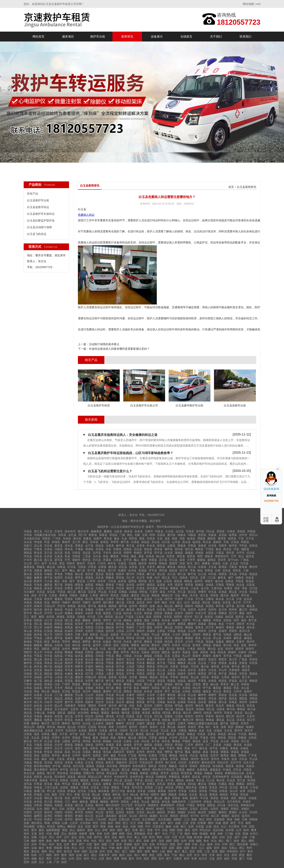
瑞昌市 (246, 670)
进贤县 (151, 674)
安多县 (76, 784)
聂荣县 (87, 784)
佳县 (108, 549)
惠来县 (102, 606)
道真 (159, 581)
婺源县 (130, 663)
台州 (71, 859)
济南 (234, 859)
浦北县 (97, 798)
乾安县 (69, 720)
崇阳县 (179, 627)
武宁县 (89, 674)
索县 (57, 784)
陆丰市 (28, 610)
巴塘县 (220, 585)
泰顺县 (110, 698)
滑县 (37, 649)
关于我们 (216, 36)
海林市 (146, 709)
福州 (227, 859)
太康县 (89, 638)
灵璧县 (197, 684)
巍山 (136, 560)
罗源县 (233, 681)
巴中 (148, 827)
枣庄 (101, 841)
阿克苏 (51, 827)
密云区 (28, 819)
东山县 (195, 677)
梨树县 (35, 723)
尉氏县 (201, 649)
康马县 (244, 787)
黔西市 (38, 581)
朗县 (232, 784)
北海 (152, 844)
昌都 (26, 823)
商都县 (48, 805)
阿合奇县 (63, 773)
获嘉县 (217, 645)
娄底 (82, 837)
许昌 (195, 844)
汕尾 (245, 837)
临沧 (125, 827)
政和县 (113, 677)
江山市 (89, 695)
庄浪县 (135, 542)
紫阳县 (28, 549)
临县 (202, 730)
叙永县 (220, 599)
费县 (119, 656)
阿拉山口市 (95, 777)
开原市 (245, 723)
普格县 (110, 585)
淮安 (192, 851)
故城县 (128, 745)
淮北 (59, 844)
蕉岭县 (59, 610)
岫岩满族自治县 (33, 730)
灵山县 (107, 798)
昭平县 (145, 794)
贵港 (150, 830)
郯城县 (148, 656)
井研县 (214, 595)
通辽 (127, 830)
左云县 (225, 741)
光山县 (207, 638)
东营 (124, 841)
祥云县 (173, 560)
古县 (110, 734)
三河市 (189, 745)
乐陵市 (242, 652)
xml (258, 4)
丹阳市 (79, 702)
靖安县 (110, 666)
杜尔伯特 (83, 713)
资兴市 (188, 617)
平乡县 (122, 755)
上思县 (128, 798)
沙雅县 (154, 773)
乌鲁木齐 (104, 855)
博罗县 (141, 610)
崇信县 (145, 542)
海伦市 (199, 706)
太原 (101, 859)
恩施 (189, 837)
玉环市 (238, 691)
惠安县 (79, 681)
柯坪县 (100, 773)
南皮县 (104, 748)
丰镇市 (247, 802)
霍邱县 (179, 684)
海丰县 (48, 610)
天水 (165, 834)
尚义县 (76, 752)
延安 (119, 844)
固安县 (28, 748)
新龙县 (48, 588)
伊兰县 (158, 716)
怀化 (86, 841)
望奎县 (48, 709)
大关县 (212, 567)
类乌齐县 (137, 787)
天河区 (253, 812)
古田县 (243, 674)
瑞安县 (100, 698)
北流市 (28, 798)
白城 (209, 827)
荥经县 (143, 592)
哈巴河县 (78, 766)
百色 (165, 830)
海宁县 (48, 698)
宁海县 (182, 698)
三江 (67, 802)
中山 (94, 859)
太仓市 (48, 706)
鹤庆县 (87, 560)
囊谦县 (108, 531)
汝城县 (219, 617)
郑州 (204, 855)
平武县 (120, 599)
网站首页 (38, 36)
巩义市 (38, 652)
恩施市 (130, 627)
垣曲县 (104, 738)
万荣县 (153, 738)
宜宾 (230, 837)
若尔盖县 (152, 588)
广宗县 (132, 755)
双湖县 (251, 780)
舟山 (74, 848)
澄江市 (112, 570)
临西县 (97, 755)
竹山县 (156, 634)
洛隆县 (74, 787)
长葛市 (240, 642)
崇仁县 (28, 666)
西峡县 (148, 642)
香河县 (238, 745)
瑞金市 (48, 670)
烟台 (64, 859)
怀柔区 (48, 819)
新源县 (240, 766)
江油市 (110, 599)
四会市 (151, 610)
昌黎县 (102, 759)
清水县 (69, 546)
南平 (154, 841)
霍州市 (238, 730)
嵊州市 (202, 695)
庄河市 (59, 730)
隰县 (54, 734)
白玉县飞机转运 (37, 234)
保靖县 (148, 613)
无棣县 (145, 652)
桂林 (34, 855)
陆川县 (59, 798)
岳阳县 (227, 620)
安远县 (151, 670)
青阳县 (87, 684)
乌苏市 (183, 766)
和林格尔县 (248, 805)
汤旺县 (61, 713)
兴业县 (38, 798)
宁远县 (130, 617)
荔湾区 (48, 816)
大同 (167, 837)
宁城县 (191, 805)
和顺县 (242, 738)
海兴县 (135, 748)
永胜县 (133, 567)
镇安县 (161, 546)
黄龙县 (38, 553)
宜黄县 (243, 663)
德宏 (120, 830)
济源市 (197, 634)
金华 (161, 859)
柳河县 (200, 720)
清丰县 (87, 645)
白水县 (169, 553)
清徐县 (89, 745)
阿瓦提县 (112, 773)
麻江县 (151, 574)
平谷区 (38, 819)
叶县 (103, 649)
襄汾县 (130, 734)
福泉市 (120, 574)
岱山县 (79, 695)
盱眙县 (192, 702)
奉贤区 (69, 816)
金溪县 (233, 663)
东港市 (192, 727)
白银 (176, 827)
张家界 (83, 834)
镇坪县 (233, 546)
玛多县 (159, 531)
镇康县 (206, 563)
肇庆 (26, 851)
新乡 (194, 848)
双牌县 (158, 617)
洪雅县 (84, 595)
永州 (222, 837)
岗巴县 (169, 787)
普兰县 (241, 780)
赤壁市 (158, 627)
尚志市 (89, 716)
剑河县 (212, 574)
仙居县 (38, 695)
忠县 (110, 809)
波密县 (251, 784)
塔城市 (193, 766)
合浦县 (138, 798)
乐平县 (130, 674)
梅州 (56, 841)
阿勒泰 (253, 819)
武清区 (204, 809)
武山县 (38, 546)
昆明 (26, 862)
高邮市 (89, 702)
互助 (145, 535)
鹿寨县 (94, 802)
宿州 (217, 848)
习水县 (112, 581)
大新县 (193, 791)
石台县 (97, 684)
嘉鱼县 (199, 627)
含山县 (245, 688)
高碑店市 (119, 752)
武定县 (123, 567)
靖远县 (100, 546)
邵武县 (102, 677)
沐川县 (194, 595)
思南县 (184, 578)
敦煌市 (66, 542)
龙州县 (203, 791)
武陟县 (125, 645)
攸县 (221, 624)
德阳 (169, 841)
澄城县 (199, 553)
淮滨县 (158, 638)
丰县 (139, 706)
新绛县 (122, 738)
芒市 (67, 560)
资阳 (65, 830)
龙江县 (69, 716)
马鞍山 (233, 848)
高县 (34, 595)
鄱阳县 (151, 663)
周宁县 (212, 674)
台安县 (49, 730)
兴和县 (38, 805)
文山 (97, 830)
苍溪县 (69, 599)
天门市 (28, 627)
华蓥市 (202, 592)
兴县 (209, 730)
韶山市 (161, 624)
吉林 (116, 841)
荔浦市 (194, 798)
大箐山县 (39, 713)
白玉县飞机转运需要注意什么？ (110, 471)
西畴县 (41, 567)
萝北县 (177, 713)
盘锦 (49, 841)
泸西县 (92, 567)
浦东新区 (111, 816)
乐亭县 (174, 759)
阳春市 (189, 606)
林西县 (201, 805)
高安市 (69, 666)
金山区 (100, 816)
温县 (116, 645)
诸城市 (151, 659)
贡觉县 (149, 787)
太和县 (28, 688)
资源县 (214, 798)
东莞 (189, 855)
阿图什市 (89, 773)
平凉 (241, 823)
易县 (206, 752)
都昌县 (48, 674)
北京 (41, 862)
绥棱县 (230, 706)
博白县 (48, 798)
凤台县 (46, 691)
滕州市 (28, 663)
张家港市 (70, 706)
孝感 (49, 848)
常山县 (120, 695)
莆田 (140, 851)
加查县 (151, 784)
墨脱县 (28, 787)
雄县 (160, 752)
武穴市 (210, 627)
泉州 (187, 859)
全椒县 (89, 688)
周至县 (181, 556)
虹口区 (164, 816)
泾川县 (166, 542)
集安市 (177, 720)
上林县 (135, 802)
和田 (118, 823)
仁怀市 (91, 581)
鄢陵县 (38, 645)
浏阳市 (240, 624)
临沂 (41, 859)
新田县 (109, 617)
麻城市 (220, 627)
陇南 (168, 827)
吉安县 (38, 670)
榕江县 (182, 574)
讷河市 (218, 713)
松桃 (149, 578)
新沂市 (113, 706)
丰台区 (136, 819)
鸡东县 (208, 713)
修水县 (79, 674)
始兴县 (128, 613)
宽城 (187, 748)
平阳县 (141, 698)
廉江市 (243, 610)
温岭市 (28, 695)
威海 (209, 848)
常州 (139, 859)
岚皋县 (253, 546)
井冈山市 (163, 666)
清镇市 (209, 581)
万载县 (141, 666)
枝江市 (48, 634)
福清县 (192, 681)
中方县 (91, 617)
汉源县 (133, 592)
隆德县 (85, 780)
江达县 (159, 787)
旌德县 (38, 684)
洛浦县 (105, 770)
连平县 (230, 606)
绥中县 (161, 723)
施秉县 (38, 578)
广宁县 (182, 610)
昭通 (56, 834)
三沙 (187, 819)
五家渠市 (194, 762)
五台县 (35, 738)
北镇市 (143, 727)
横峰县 (182, 663)
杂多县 (139, 531)
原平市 (160, 734)
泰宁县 (110, 681)
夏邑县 (238, 638)
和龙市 (189, 716)
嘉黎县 (107, 784)
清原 (223, 727)
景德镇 (128, 844)
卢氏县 (199, 642)
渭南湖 (58, 848)
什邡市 (179, 599)
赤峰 (220, 834)
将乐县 (120, 681)
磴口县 (79, 805)
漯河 (107, 837)
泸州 (225, 844)
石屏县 (102, 567)
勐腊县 (201, 560)
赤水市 (102, 581)
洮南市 (28, 720)
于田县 (85, 770)
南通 (116, 859)
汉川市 (130, 631)
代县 (26, 738)
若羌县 (28, 777)
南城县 (59, 666)
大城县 (227, 745)
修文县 (219, 581)
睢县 (47, 642)
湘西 (114, 834)
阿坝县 (164, 588)
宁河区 (171, 809)
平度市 (79, 663)
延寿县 (100, 716)
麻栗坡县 (29, 567)
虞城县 (248, 638)
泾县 (57, 684)
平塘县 (69, 574)
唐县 (37, 755)
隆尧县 (173, 755)
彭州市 (97, 602)
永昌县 (110, 546)
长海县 (83, 730)
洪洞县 (119, 734)
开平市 (48, 613)
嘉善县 (69, 698)
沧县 (162, 748)
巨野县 (89, 652)
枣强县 (179, 745)
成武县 (100, 652)
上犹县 (171, 670)
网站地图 (248, 4)
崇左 (26, 830)
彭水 (39, 809)
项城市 (69, 638)
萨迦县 (72, 791)
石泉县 (48, 549)
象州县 (28, 794)
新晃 (34, 617)
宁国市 (28, 684)
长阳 (85, 634)
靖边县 (148, 549)
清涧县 (89, 549)
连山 (160, 606)
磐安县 (171, 695)
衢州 (74, 844)
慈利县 (97, 620)
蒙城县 (128, 684)
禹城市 (232, 652)
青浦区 (79, 816)
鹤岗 (148, 823)
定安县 (227, 602)
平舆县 (38, 638)
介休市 (173, 738)
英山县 (28, 631)
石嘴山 (41, 827)
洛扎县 (161, 784)
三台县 (158, 599)
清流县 (161, 681)
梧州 (26, 834)
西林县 (173, 794)
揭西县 (113, 606)
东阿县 (204, 652)
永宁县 (169, 780)
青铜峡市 (106, 780)
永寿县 (212, 681)
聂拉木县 (191, 787)
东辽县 (231, 720)
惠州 (109, 859)
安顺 (34, 837)
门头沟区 (101, 819)
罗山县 (217, 638)
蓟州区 (150, 809)
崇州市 (76, 602)
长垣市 (176, 645)
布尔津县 (112, 766)
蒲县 (37, 734)
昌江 (179, 602)
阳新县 (186, 634)
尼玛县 (28, 784)
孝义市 (134, 730)
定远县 (79, 688)
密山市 (187, 713)
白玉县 (28, 588)
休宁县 (128, 688)
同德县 (251, 531)
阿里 (209, 819)
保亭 (157, 602)
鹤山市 (38, 613)
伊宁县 (57, 766)
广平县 (253, 755)
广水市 (141, 627)
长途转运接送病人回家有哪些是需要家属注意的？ (119, 349)
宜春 (149, 848)
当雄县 (152, 791)
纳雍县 (240, 578)
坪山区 (100, 812)
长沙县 (251, 624)
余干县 (161, 663)
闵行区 (143, 816)
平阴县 (110, 663)
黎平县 (192, 574)
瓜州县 (94, 542)
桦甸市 (66, 723)
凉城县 (28, 805)
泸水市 (28, 560)
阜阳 (200, 851)
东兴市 (117, 798)
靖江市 (38, 702)
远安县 (115, 634)
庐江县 (117, 691)
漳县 (182, 538)
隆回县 (48, 624)
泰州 (250, 851)
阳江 (232, 844)
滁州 (59, 851)
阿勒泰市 (125, 766)
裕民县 (152, 766)
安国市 (130, 752)
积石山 (253, 535)
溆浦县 (61, 617)
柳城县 (104, 802)
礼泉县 (59, 556)
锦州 (41, 841)
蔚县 (67, 752)
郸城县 (100, 638)
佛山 (182, 855)
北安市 (74, 709)
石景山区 (124, 819)
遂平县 (217, 634)
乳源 (98, 613)
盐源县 (161, 585)
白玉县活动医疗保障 (39, 227)
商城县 (189, 638)
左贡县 (95, 787)
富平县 (148, 553)
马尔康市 (29, 592)
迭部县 (202, 535)
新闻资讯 (127, 36)
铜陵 (199, 841)
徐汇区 (215, 816)
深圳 (64, 862)
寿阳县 (222, 738)
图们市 (230, 716)
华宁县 (91, 570)
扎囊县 (223, 784)
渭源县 (201, 538)
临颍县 (220, 642)
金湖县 (182, 702)
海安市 (243, 702)
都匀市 (130, 574)
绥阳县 (178, 581)
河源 (89, 837)
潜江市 (38, 627)
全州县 (38, 802)
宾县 (139, 716)
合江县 (230, 599)
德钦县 (209, 556)
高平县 (76, 741)
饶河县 (126, 713)
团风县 (59, 631)
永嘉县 (151, 698)
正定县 (89, 762)
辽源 (185, 823)
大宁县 (63, 734)
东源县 (210, 606)
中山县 (154, 730)
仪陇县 (125, 595)
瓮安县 (89, 574)
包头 (94, 841)
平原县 (38, 656)
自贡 (238, 834)
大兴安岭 (85, 823)
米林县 (38, 787)
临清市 (176, 652)
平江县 (197, 620)
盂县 (206, 741)
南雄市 (79, 613)
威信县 (161, 567)
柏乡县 (184, 755)
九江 (202, 848)
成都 (34, 859)
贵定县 (100, 574)
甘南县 (38, 716)
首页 (231, 187)
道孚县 (79, 588)
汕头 (129, 855)
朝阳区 (178, 819)
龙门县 (120, 610)
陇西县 (212, 538)
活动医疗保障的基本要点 (104, 344)
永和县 (46, 734)
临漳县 (81, 759)
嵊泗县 (69, 695)
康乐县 (77, 538)
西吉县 (95, 780)
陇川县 (38, 560)
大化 (47, 794)
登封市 (229, 649)
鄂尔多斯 (243, 844)
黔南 (207, 837)
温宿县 (175, 773)
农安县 (130, 723)
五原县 (89, 805)
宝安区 (141, 812)
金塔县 (104, 542)
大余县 (182, 670)
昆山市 (59, 706)
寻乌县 (69, 670)
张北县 (107, 752)
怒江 (125, 823)
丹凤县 (192, 546)
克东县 (238, 713)
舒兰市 (56, 723)
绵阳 (132, 851)
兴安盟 (200, 827)
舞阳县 (230, 642)
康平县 (113, 730)
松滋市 (69, 631)
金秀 (243, 791)
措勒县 (180, 780)
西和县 (133, 538)
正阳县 (28, 638)
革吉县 (200, 780)
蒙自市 (81, 563)
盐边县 (248, 599)
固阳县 (211, 805)
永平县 (128, 560)
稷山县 (132, 738)
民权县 (56, 642)
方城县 (158, 642)
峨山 (72, 570)
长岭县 (79, 720)
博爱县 (135, 645)
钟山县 (134, 794)
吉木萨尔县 (137, 777)
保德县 (181, 734)
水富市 (151, 567)
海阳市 (192, 659)
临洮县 (191, 538)
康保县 (97, 752)
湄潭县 (132, 581)
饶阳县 (148, 745)
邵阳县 (59, 624)
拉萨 (67, 844)
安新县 (214, 752)
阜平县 (56, 755)
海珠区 (28, 816)
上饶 (162, 851)
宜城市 (223, 631)
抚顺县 (240, 727)
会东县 (130, 585)
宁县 (241, 538)
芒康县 (85, 787)
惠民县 (166, 652)
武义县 (192, 695)
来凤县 (69, 627)
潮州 (44, 851)
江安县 (53, 595)
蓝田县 (191, 556)
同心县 (118, 780)
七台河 (74, 823)
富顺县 (38, 602)
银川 (177, 851)
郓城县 (79, 652)
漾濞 (182, 560)
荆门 (229, 841)
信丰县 (192, 670)
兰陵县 (128, 656)
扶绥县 (223, 791)
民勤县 (245, 542)
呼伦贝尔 (205, 830)
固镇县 (56, 691)
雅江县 (89, 588)
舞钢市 (76, 649)
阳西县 (199, 606)
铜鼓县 (100, 666)
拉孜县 (61, 791)
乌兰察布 (234, 827)
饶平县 (123, 606)
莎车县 (237, 770)
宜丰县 (120, 666)
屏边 (62, 563)
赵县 (234, 759)
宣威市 (122, 570)
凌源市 (171, 723)
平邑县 (110, 656)
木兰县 (120, 716)
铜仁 (221, 841)
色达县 (240, 585)
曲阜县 (28, 659)
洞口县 (38, 624)
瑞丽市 (76, 560)
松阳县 (197, 691)
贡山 (241, 556)
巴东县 (100, 627)
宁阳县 (238, 656)
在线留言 (186, 36)
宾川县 (163, 560)
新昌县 (223, 695)
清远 (224, 848)
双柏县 (163, 563)
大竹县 (171, 592)
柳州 (155, 851)
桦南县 (241, 709)
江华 (100, 617)
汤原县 (221, 709)
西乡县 (227, 549)
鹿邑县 (79, 638)
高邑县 (59, 762)
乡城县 (210, 585)
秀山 (54, 809)
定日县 (82, 791)
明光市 (48, 688)
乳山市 (186, 656)
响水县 (171, 702)
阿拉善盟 (29, 827)
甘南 (103, 823)
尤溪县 (130, 681)
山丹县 (176, 542)
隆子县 (141, 784)
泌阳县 (238, 634)
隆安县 (156, 802)
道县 (149, 617)
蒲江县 (120, 602)
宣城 (79, 841)
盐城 (79, 855)
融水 (75, 802)
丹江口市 (126, 634)
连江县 (243, 681)
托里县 (163, 766)
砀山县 (214, 684)
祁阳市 (178, 617)
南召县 (169, 642)
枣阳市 (233, 631)
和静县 (219, 773)
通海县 (102, 570)
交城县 (218, 730)
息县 (149, 638)
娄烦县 (69, 745)
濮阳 (251, 841)
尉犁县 (38, 777)
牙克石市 (140, 805)
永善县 (202, 567)
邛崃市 (66, 602)
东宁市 (115, 709)
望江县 (166, 688)
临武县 (229, 617)
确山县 (248, 634)
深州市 (100, 745)
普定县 (81, 581)
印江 (175, 578)
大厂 (208, 745)
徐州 (86, 859)
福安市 (192, 674)
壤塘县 (174, 588)
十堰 (252, 837)
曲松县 (182, 784)
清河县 (67, 766)
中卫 (133, 823)
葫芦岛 (98, 837)
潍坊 (49, 859)
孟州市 (97, 645)
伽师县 (191, 770)
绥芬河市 (158, 709)
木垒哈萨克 (121, 777)
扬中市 (69, 702)
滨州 (34, 844)
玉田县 (154, 759)
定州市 (141, 752)
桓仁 (208, 727)
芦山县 (102, 592)
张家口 (254, 844)
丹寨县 (141, 574)
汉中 (67, 837)
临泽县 (197, 542)
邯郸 (26, 855)
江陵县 (100, 631)
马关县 (244, 563)
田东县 (244, 794)
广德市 (66, 684)
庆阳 (252, 827)
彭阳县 (64, 780)
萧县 (206, 684)
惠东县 (130, 610)
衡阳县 (151, 624)
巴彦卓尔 (158, 827)
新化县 (212, 613)
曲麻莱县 (96, 531)
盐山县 (125, 748)
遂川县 (205, 666)
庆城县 (56, 542)
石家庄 (178, 859)
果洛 (230, 819)
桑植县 (87, 620)
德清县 (253, 695)
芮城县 (76, 738)
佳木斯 (230, 830)
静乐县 (232, 734)
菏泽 (157, 848)
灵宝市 (179, 642)
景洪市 (222, 560)
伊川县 (122, 649)
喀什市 (51, 773)
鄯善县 (248, 777)
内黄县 (28, 649)
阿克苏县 (187, 773)
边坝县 (64, 787)
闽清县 (223, 681)
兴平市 (240, 553)
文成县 (120, 698)
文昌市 (28, 606)
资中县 (245, 595)
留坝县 (179, 549)
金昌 (155, 823)
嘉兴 (131, 859)
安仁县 (199, 617)
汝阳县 (153, 649)
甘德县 (190, 531)
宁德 (112, 848)
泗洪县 (233, 698)
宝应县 (92, 592)
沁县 (136, 741)
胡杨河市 (121, 762)
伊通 (26, 723)
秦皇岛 (35, 851)
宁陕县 (38, 549)
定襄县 (46, 738)
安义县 (161, 674)
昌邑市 (110, 659)
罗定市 (61, 606)
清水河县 (233, 805)
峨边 (185, 595)
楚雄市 (173, 563)
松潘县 (228, 588)
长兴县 (243, 695)
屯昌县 (216, 602)
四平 (59, 837)
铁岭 (195, 834)
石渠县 (251, 585)
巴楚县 (180, 770)
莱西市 (69, 663)
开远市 (91, 563)
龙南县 (141, 670)
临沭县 (79, 656)
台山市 (59, 613)
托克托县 (29, 809)
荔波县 (110, 574)
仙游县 (182, 681)
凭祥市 (172, 791)
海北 (202, 819)
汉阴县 (59, 549)
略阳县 (199, 549)
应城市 (151, 631)
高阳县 (28, 755)
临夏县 (87, 538)
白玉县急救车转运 (38, 207)
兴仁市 (130, 578)
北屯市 (182, 762)
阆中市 (104, 595)
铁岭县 (61, 727)
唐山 (94, 855)
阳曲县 (79, 745)
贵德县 (241, 531)
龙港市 (79, 698)
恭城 (185, 798)
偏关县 (171, 734)
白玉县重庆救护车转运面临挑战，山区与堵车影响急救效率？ (131, 453)
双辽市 (251, 720)
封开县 (161, 610)
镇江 (86, 855)
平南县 (87, 798)
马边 (177, 595)
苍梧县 (176, 798)
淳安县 (212, 698)
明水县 (240, 706)
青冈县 (28, 709)
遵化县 (143, 759)
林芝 (233, 823)
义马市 (189, 642)
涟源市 (189, 613)
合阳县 (210, 553)
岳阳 (172, 848)
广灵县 (28, 745)
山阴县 (66, 741)
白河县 (212, 546)
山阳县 (171, 546)
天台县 (48, 695)
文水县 (228, 730)
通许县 (212, 649)
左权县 (253, 738)
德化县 (48, 681)
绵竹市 (169, 599)
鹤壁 (122, 834)
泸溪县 (100, 674)
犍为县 (225, 595)
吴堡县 (100, 549)
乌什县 (124, 773)
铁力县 (251, 709)
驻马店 (68, 851)
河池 (49, 834)
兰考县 (191, 649)
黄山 (137, 837)
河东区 (69, 812)
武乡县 (145, 741)
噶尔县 (221, 780)
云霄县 (225, 677)
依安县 (59, 716)
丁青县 (126, 787)
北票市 (182, 723)
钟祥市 (202, 631)
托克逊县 (237, 777)
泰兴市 (28, 702)
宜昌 (110, 851)
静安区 (184, 816)
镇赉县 (48, 720)
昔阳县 (232, 738)
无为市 (87, 691)
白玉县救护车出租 (38, 200)
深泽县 (48, 762)
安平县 (138, 745)
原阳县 (207, 645)
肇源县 (105, 713)
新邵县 (69, 624)
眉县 (141, 556)
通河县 (110, 716)
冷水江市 (201, 613)
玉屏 (203, 578)
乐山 (202, 844)
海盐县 (59, 698)
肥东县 (138, 691)
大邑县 (130, 602)
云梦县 (161, 631)
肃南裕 (217, 542)
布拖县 (100, 585)
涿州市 (151, 752)
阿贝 (95, 823)
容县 (47, 602)
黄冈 (142, 848)
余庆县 (122, 581)
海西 (248, 823)
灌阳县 (242, 798)
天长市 (59, 688)
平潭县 (202, 681)
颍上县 (235, 684)
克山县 (249, 713)
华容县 (217, 620)
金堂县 (141, 602)
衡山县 (130, 624)
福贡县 (250, 556)
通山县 (169, 627)
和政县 (46, 538)
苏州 (234, 855)
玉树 (245, 819)
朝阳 (172, 830)
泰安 (134, 848)
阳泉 (180, 830)
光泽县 (133, 677)
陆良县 (173, 570)
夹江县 (204, 595)
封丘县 (186, 645)
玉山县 (202, 663)
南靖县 (184, 677)
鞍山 (104, 848)
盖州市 (133, 727)
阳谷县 (222, 652)
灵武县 (149, 780)
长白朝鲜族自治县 (139, 720)
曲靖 (210, 844)
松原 (107, 834)
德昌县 (151, 585)
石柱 (62, 809)
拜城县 (134, 773)
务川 (151, 581)
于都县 (100, 670)
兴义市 (141, 578)
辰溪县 (71, 617)
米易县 (28, 602)
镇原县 (232, 538)
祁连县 (113, 535)
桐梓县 (188, 581)
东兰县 (86, 794)
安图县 (169, 716)
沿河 (157, 578)
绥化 (129, 834)
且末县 (250, 773)
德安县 (59, 674)
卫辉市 (166, 645)
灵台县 (156, 542)
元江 (57, 570)
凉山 (72, 830)
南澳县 (69, 613)
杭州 (26, 859)
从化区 (192, 812)
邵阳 (176, 841)
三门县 (59, 695)
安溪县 (69, 681)
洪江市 (233, 613)
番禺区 (223, 812)
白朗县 (28, 791)
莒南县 (100, 656)
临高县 (196, 602)
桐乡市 (28, 698)
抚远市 (190, 709)
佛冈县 (179, 606)
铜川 (170, 823)
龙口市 (233, 659)
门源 (122, 535)
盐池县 (128, 780)
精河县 (82, 777)
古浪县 (235, 542)
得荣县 (189, 585)
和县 (236, 688)
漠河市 (189, 706)
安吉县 (233, 695)
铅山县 (192, 663)
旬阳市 (223, 546)
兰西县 (38, 709)
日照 (89, 844)
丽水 (41, 848)
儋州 (211, 823)
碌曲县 (182, 535)
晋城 (245, 834)
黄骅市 (48, 748)
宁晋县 (163, 755)
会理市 (141, 585)
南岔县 (28, 713)
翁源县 (107, 613)
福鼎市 (182, 674)
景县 (119, 745)
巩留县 (250, 766)
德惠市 (110, 723)
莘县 (213, 652)
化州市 (202, 610)
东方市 (237, 602)
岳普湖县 (202, 770)
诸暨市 (212, 695)
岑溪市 (148, 798)
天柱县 (233, 574)
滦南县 (184, 759)
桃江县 (69, 620)
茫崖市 (59, 531)
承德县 (234, 748)
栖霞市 (202, 659)
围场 (179, 748)
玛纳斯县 (161, 777)
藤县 (167, 798)
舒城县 (169, 684)
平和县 (174, 677)
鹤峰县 (59, 627)
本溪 (216, 727)
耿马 (190, 563)
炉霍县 (69, 588)
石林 (218, 570)
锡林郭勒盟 (53, 830)
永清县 (248, 745)
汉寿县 (156, 620)
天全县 (113, 592)
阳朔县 (59, 802)
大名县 (61, 759)
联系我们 (246, 36)
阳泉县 (59, 752)
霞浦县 (253, 674)
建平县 (224, 723)
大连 (212, 859)
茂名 (114, 837)
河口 (37, 563)
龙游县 (100, 695)
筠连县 (253, 592)
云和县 (186, 691)
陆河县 (38, 610)
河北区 (38, 812)
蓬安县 (135, 595)
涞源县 (235, 752)
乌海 (133, 827)
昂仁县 (51, 791)
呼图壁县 (174, 777)
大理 (174, 837)
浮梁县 (141, 674)
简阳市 (56, 602)
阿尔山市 (219, 802)
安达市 (220, 706)
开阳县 (240, 581)
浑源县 (235, 741)
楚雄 (90, 830)
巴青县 (38, 784)
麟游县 (115, 556)
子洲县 (79, 549)
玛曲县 (192, 535)
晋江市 (246, 677)
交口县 (144, 730)
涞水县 (66, 755)
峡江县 (246, 666)
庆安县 (251, 706)
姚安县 (143, 563)
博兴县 (135, 652)
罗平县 (153, 570)
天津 (212, 855)
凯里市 (59, 578)
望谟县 (89, 578)
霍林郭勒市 (167, 805)
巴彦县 (130, 716)
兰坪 (234, 556)
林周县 (162, 791)
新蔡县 (207, 634)
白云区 (243, 812)
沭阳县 (253, 698)
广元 (172, 834)
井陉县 (100, 762)
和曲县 (191, 734)
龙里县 (38, 574)
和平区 (79, 812)
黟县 (119, 688)
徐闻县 (253, 610)
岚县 (174, 730)
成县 (167, 538)
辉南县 (210, 720)
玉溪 (34, 834)
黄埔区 (233, 812)
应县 (57, 741)
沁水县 (117, 741)
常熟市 (82, 706)
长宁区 (195, 816)
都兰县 (38, 531)
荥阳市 (28, 652)
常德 (67, 848)
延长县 (117, 553)
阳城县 (107, 741)
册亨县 (79, 578)
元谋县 (122, 563)
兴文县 (243, 592)
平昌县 (61, 592)
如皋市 (253, 702)
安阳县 (56, 649)
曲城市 (248, 656)
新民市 (93, 730)
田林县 (183, 794)
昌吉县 (196, 777)
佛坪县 (169, 549)
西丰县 (51, 727)
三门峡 (229, 834)
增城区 (182, 812)
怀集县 (171, 610)
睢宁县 (123, 706)
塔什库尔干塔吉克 (163, 770)
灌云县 (223, 702)
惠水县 (28, 574)
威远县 (28, 599)
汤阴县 (46, 649)
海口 (137, 855)
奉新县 (151, 666)
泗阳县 (243, 698)
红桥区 (28, 812)
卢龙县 (91, 759)
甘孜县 (59, 588)
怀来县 (38, 752)
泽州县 (87, 741)
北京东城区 (165, 819)
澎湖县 (28, 674)
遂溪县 (227, 688)
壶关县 (166, 741)
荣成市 (197, 656)
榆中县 (120, 546)
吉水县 (28, 670)
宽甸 (201, 727)
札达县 (231, 780)
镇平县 (138, 642)
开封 (129, 837)
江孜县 (92, 791)
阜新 (111, 727)
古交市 (59, 745)
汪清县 (179, 716)
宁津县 (69, 656)
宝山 (64, 834)
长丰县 (148, 691)
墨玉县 (126, 770)
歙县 (136, 688)
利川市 (120, 627)
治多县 (118, 531)
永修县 (69, 674)
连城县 (38, 677)
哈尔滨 (203, 859)
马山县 (145, 802)
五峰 (78, 634)
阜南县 (245, 684)
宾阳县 (125, 802)
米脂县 (117, 549)
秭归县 (94, 634)
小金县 (195, 588)
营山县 (145, 595)
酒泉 (92, 834)
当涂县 (28, 691)
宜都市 (69, 634)
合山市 (234, 791)
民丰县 (74, 770)
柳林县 (193, 730)
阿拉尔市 (223, 762)
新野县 (87, 642)
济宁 (243, 851)
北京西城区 (149, 819)
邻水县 (212, 592)
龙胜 (234, 798)
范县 (67, 645)
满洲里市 (153, 805)
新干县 (236, 666)
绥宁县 (28, 624)
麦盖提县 (215, 770)
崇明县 (209, 570)
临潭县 (233, 535)
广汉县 (189, 599)
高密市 (120, 659)
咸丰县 (79, 627)
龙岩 (161, 841)
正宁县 (250, 538)
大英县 (38, 599)
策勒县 (95, 770)
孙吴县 (85, 709)
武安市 (214, 755)
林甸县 (95, 713)
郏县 (85, 649)
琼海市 (38, 606)
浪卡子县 (119, 784)
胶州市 (89, 663)
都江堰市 (108, 602)
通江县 (82, 592)
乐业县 (193, 794)
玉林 (26, 841)
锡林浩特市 (179, 802)
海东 (118, 827)
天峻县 (28, 531)
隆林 (164, 794)
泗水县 (48, 659)
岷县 (175, 538)
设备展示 (157, 36)
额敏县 (173, 766)
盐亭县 (148, 599)
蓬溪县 (59, 599)
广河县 (57, 538)
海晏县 (103, 535)
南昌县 (171, 674)
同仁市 (83, 535)
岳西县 (156, 688)
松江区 (89, 816)
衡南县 (141, 624)
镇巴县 (189, 549)
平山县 (253, 759)
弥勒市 (71, 563)
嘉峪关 (81, 830)
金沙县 (28, 581)
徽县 (117, 538)
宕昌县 (151, 538)
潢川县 (169, 638)
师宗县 (163, 570)
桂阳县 (38, 620)
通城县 (189, 627)
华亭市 (115, 542)
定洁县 (234, 787)
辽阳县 (92, 727)
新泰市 (217, 656)
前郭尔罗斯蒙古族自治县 (100, 720)
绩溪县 (48, 684)
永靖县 (67, 538)
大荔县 (220, 553)
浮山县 (91, 734)
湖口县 (38, 674)
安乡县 (166, 620)
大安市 (251, 716)
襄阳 (179, 848)
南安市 (236, 677)
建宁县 (100, 681)
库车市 (165, 773)
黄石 (139, 841)
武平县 (48, 677)
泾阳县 (76, 556)
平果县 (234, 794)
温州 (219, 859)
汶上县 (59, 659)
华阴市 (128, 553)
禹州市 (251, 642)
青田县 (227, 691)
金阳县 (89, 585)
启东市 (28, 706)
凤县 (106, 556)
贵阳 (154, 859)
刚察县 (93, 535)
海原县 (44, 780)
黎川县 (48, 666)
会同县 (50, 617)
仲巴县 (223, 787)
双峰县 (223, 613)
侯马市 (249, 730)
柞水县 (151, 546)
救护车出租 (98, 36)
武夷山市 (91, 677)
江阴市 (158, 706)
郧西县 (166, 634)
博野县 (169, 752)
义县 (163, 727)
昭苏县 (230, 766)
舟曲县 (212, 535)
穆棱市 (126, 709)
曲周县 (225, 755)
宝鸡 (144, 844)
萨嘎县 (180, 787)
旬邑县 (38, 556)
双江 (197, 563)
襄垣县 (197, 741)
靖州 (249, 613)
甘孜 (193, 823)
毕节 (157, 830)
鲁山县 (94, 649)
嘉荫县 (72, 713)
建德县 (202, 698)
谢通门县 (39, 791)
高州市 (212, 610)
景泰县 (79, 546)
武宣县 (251, 791)
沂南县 (158, 656)
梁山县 (38, 659)
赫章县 (222, 578)
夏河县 (171, 535)
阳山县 (169, 606)
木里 (170, 585)
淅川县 (117, 642)
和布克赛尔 (139, 766)
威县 (113, 755)
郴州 (122, 837)
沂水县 (138, 656)
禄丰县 (112, 563)
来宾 (41, 834)
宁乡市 (230, 624)
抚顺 (104, 844)
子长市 (107, 553)
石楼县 (182, 730)
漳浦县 (215, 677)
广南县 (245, 560)
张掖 (110, 827)
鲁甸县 (243, 567)
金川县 (205, 588)
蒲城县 (179, 553)
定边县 (138, 549)
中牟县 (48, 652)
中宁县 (54, 780)
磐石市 (46, 723)
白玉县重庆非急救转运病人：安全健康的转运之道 (123, 435)
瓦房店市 (71, 730)
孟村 (78, 748)
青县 (154, 748)
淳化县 (28, 556)
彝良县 (171, 567)
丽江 (142, 830)
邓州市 (66, 642)
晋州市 (215, 759)
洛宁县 (132, 649)
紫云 (57, 581)
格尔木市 (83, 531)
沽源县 (87, 752)
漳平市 (28, 677)
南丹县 (117, 794)
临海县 (204, 755)
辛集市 (225, 759)
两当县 (108, 538)
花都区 (212, 812)
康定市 (130, 588)
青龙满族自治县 (117, 759)
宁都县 (110, 670)
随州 (187, 834)
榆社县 (28, 741)
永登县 (141, 546)
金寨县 (158, 684)
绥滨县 (167, 713)
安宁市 (184, 570)
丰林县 (51, 713)
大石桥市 (121, 727)
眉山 (244, 841)
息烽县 (229, 581)
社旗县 (107, 642)
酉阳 (47, 809)
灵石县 (184, 738)
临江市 (122, 720)
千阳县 (125, 556)
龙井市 (199, 716)
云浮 (239, 830)
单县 (108, 652)
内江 (52, 837)
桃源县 (128, 620)
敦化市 (220, 716)
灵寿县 (69, 762)
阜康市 (186, 777)
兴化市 (48, 702)
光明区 (89, 812)
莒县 (167, 656)
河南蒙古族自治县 (45, 535)
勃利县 (180, 709)
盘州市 (199, 581)
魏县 (234, 755)
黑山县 (171, 727)
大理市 (191, 560)
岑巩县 (243, 574)
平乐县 (204, 798)
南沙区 (202, 812)
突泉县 (208, 802)
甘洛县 (38, 585)
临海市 (248, 691)
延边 (74, 837)
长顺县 (48, 574)
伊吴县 (206, 777)
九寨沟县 (217, 588)
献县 (85, 748)
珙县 (26, 595)
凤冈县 (143, 581)
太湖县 (186, 688)
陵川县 (97, 741)
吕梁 (144, 837)
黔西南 (73, 834)
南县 (78, 620)
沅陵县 (81, 617)
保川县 (112, 649)
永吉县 (87, 723)
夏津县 (28, 656)
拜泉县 (228, 713)
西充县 (115, 595)
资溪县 (223, 663)
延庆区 (236, 816)
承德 (191, 841)
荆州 (249, 848)
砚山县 (51, 567)
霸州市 (199, 745)
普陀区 (174, 816)
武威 (218, 823)
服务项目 (68, 36)
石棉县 (123, 592)
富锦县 (200, 709)
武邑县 (169, 745)
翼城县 (140, 734)
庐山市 (223, 670)
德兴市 (120, 663)
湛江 (125, 851)
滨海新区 (182, 809)
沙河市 (76, 755)
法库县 (103, 730)
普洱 (34, 830)
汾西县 (28, 734)
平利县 (243, 546)
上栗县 (110, 674)
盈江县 (48, 560)
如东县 (38, 706)
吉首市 (179, 613)
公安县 (120, 631)
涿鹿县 (28, 752)
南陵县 (97, 691)
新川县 (227, 645)
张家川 (28, 546)
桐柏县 (76, 642)
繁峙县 (253, 734)
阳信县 (156, 652)
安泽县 (102, 734)
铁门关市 (171, 762)
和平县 (220, 606)
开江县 (182, 592)
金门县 (38, 681)
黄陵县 (28, 553)
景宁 (167, 691)
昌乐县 (171, 659)
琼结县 (192, 784)
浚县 (244, 645)
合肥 (34, 862)
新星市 (110, 762)
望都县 (225, 752)
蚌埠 (77, 851)
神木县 (69, 549)
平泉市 (171, 748)
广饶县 (243, 659)
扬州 (122, 855)
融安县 (84, 802)
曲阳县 (197, 752)
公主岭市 (98, 723)
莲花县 (120, 674)
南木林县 (104, 791)
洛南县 (202, 546)
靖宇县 (156, 720)
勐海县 (212, 560)
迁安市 (133, 759)
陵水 (164, 602)
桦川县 (231, 709)
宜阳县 (143, 649)
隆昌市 (235, 595)
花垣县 (158, 613)
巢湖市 (107, 691)
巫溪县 (71, 809)
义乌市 (151, 695)
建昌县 (151, 723)
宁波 (174, 855)
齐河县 (48, 656)
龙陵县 (38, 570)
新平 (65, 570)
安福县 (184, 666)
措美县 (171, 784)
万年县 (141, 663)
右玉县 (48, 741)
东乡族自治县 (32, 538)
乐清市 (89, 698)
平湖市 (38, 698)
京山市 (192, 631)
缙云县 (217, 691)
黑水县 (184, 588)
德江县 (166, 578)
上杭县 (59, 677)
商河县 (100, 663)
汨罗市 (186, 620)
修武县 (145, 645)
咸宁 (237, 837)
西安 (242, 855)
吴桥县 (94, 748)
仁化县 (117, 613)
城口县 (140, 809)
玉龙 (142, 567)
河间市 (38, 748)
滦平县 (214, 748)
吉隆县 (203, 787)
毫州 (97, 844)
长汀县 (69, 677)
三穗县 (28, 578)
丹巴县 (110, 588)
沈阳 (159, 855)
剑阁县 (79, 599)
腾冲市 (253, 567)
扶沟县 (141, 638)
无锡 (249, 859)
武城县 (253, 652)
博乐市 (108, 777)
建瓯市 (79, 677)
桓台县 (59, 663)
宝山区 (133, 816)
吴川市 (223, 610)
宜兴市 (148, 706)
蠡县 (188, 752)
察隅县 (240, 784)
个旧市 (102, 563)
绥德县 (128, 549)
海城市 (250, 727)
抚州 (137, 844)
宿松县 (176, 688)
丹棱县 (74, 595)
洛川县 (59, 553)
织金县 (250, 578)
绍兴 (79, 859)
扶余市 (59, 720)
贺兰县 (159, 780)
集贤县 (156, 713)
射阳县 (141, 702)
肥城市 (207, 656)
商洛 (103, 827)
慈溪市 (161, 698)
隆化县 (203, 748)
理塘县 (230, 585)
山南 (65, 823)
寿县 (37, 691)
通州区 (79, 819)
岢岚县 (201, 734)
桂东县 (209, 617)
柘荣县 (202, 674)
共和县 (28, 535)
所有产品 (33, 194)
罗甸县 (59, 574)
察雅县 (115, 787)
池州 (236, 841)
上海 (49, 862)
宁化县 (151, 681)
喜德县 (69, 585)
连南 (152, 606)
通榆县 (38, 720)
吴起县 (87, 553)
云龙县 (117, 560)
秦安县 (59, 546)
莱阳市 (223, 659)
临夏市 (98, 538)
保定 (152, 855)
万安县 (195, 666)
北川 (129, 599)
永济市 (66, 738)
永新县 (174, 666)
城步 (244, 620)
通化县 (220, 720)
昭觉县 (79, 585)
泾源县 (74, 780)
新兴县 (82, 606)
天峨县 (106, 794)
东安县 (168, 617)
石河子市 (236, 762)
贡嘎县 (212, 784)
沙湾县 (28, 766)
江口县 (212, 578)
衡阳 (170, 851)
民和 (152, 535)
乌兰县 (48, 531)
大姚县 (132, 563)
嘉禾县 (240, 617)
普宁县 (92, 606)
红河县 (53, 563)
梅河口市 (188, 720)
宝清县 (136, 713)
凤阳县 (69, 688)
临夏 (178, 823)
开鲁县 (180, 805)
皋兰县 (130, 546)
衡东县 (120, 624)
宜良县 (227, 570)
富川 (125, 794)
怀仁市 (38, 741)
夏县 (95, 738)
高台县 (186, 542)
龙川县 (240, 606)
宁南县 (120, 585)
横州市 (115, 802)
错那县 (130, 784)
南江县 (72, 592)
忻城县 (38, 794)
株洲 (119, 848)
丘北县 (234, 563)
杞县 (220, 649)
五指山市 (50, 606)
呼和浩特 (232, 851)
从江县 (171, 574)
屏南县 (233, 674)
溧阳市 (92, 706)
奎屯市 (54, 770)
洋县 (236, 549)
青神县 (63, 595)
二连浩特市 (195, 802)
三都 (246, 570)
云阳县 (102, 809)
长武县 (48, 556)
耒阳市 (100, 624)
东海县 (233, 702)
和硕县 (208, 773)
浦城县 (143, 677)
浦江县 (182, 695)
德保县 (224, 794)
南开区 (48, 812)
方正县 (148, 716)
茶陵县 (212, 624)
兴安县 (28, 802)
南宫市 (87, 755)
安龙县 (69, 578)
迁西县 (164, 759)
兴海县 (231, 531)
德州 (26, 848)
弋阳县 (171, 663)
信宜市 (192, 610)
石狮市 (28, 681)
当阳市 (59, 634)
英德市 (143, 606)
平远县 (69, 610)
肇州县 (115, 713)
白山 (224, 827)
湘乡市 (171, 624)
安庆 (164, 848)
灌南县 (212, 702)
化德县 (59, 805)
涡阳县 (138, 684)
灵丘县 (245, 741)
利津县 (253, 659)
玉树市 (149, 531)
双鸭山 (61, 827)
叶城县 (227, 770)
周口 (242, 848)
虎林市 (197, 713)
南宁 (169, 859)
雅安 (41, 830)
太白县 (97, 556)
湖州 (71, 855)
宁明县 (213, 791)
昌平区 (69, 819)
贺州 (195, 830)
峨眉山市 (167, 595)
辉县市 (156, 645)
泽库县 (62, 535)
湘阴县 (207, 620)
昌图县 (41, 727)
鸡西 (140, 827)
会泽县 (132, 570)
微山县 (100, 659)
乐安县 (253, 663)
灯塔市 (82, 727)
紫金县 (251, 606)
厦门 (242, 859)
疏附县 (41, 773)
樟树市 (79, 666)
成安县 (71, 759)
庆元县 (176, 691)
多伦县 (166, 802)
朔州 (112, 830)
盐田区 (120, 812)
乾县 (67, 556)
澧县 (147, 620)
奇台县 (150, 777)
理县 (245, 588)
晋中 (180, 844)
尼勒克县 (205, 766)
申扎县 (66, 784)
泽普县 (248, 770)
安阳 (172, 844)
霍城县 (28, 770)
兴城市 (141, 723)
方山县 (165, 730)
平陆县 (87, 738)
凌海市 (154, 727)
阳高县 (48, 745)
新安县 (181, 649)
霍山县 (148, 684)
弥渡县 (153, 560)
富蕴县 (100, 766)
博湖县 (198, 773)
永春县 (59, 681)
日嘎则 (56, 823)
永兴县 (250, 617)
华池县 (38, 542)
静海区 (160, 809)
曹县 (116, 652)
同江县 (210, 709)
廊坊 (144, 855)
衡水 (206, 841)
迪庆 (110, 823)
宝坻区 (194, 809)
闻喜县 (143, 738)
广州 (56, 862)
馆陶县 (242, 755)
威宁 (231, 578)
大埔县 (100, 610)
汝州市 (66, 649)
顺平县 (179, 752)
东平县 (227, 656)
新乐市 (205, 759)
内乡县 (128, 642)
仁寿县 (94, 595)
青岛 (167, 855)
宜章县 (28, 620)
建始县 (110, 627)
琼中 (149, 602)
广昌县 (212, 663)
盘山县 (72, 727)
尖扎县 (72, 535)
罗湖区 (171, 812)
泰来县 (48, 716)
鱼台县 (89, 659)
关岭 (65, 581)
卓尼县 (223, 535)
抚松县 (166, 720)
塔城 (47, 823)
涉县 (52, 759)
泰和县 (215, 666)
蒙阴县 (89, 656)
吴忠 (80, 827)
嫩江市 (105, 709)
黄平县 (48, 578)
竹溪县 (145, 634)
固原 (226, 823)
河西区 (59, 812)
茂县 (237, 588)
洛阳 (114, 855)
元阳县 (82, 567)
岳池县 (223, 592)
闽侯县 (253, 681)
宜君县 (171, 556)
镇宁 (72, 581)
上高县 (130, 666)
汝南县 (227, 634)
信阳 (187, 848)
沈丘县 (110, 638)
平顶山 (43, 844)
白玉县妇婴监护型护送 (41, 221)
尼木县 (141, 791)
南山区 (151, 812)
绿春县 (61, 567)
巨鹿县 (153, 755)
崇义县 (161, 670)
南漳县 (38, 634)
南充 (97, 848)
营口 (131, 841)
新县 (198, 638)
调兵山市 (29, 727)
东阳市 (141, 695)
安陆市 (141, 631)
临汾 (71, 841)
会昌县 (79, 670)
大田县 (141, 681)
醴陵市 (192, 624)
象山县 (192, 698)
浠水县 (251, 627)
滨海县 (161, 702)
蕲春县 (240, 627)
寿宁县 (223, 674)
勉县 (219, 549)
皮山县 (115, 770)
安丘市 (130, 659)
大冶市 (176, 634)
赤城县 (244, 748)
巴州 (244, 827)
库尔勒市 (60, 777)
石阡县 (194, 578)
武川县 (221, 805)
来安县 (100, 688)
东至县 (107, 684)
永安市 (89, 681)
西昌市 (179, 585)
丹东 (217, 844)
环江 (69, 794)
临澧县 (138, 620)
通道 (242, 613)
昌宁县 (28, 570)
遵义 (185, 851)
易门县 (81, 570)
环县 (47, 542)
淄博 (147, 851)
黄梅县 (230, 627)
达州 (184, 841)
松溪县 (123, 677)
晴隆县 (110, 578)
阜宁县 (151, 702)
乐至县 (41, 592)
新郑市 (240, 649)
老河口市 (245, 631)
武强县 (158, 745)
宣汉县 (192, 592)
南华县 (153, 563)
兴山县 (104, 634)
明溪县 (171, 681)
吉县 (82, 734)
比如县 (97, 784)
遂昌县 (207, 691)
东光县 (145, 748)
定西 (191, 827)
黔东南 (198, 837)
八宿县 (105, 787)
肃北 (85, 542)
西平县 (59, 638)
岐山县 (160, 556)
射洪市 (48, 599)
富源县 (143, 570)
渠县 (163, 592)
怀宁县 (207, 688)
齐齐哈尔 (162, 844)
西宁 (82, 844)
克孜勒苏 (219, 819)
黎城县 (176, 741)
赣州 (64, 855)
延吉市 (240, 716)
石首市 (89, 631)
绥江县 (192, 567)
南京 (219, 855)
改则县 (190, 780)
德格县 (38, 588)
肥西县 (128, 691)
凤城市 (182, 727)
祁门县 (110, 688)
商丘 (117, 851)
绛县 (113, 738)
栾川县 (171, 649)
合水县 (28, 542)
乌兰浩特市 (234, 802)
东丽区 (245, 809)
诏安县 (205, 677)
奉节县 (91, 809)
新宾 (231, 727)
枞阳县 (217, 688)
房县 (136, 634)
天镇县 (38, 745)
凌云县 (203, 794)
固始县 (179, 638)
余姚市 (171, 698)
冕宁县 (59, 585)
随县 (149, 627)
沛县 (132, 706)
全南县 (120, 670)
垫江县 (119, 809)
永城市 (227, 638)
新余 (26, 837)
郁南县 (72, 606)
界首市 (225, 684)
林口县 (169, 709)
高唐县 (186, 652)
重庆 (249, 855)
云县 (225, 563)
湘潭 (187, 844)
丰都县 (130, 809)
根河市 (100, 805)
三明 (112, 844)
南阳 (84, 851)
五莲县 (176, 656)
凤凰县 (169, 613)
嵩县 (162, 649)
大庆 (82, 848)
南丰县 (38, 666)
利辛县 (117, 684)
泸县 (239, 599)
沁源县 (128, 741)
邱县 (37, 759)
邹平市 (125, 652)
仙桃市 (48, 627)
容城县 (245, 752)
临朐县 (182, 659)
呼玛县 (179, 706)
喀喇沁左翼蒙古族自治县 (203, 723)
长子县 (156, 741)
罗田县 (38, 631)
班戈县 (48, 784)
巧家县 (233, 567)
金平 (44, 563)
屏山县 (233, 592)
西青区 (235, 809)
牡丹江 (254, 834)
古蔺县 (210, 599)
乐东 (172, 602)
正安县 (168, 581)
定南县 (130, 670)
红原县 (141, 588)
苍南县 (130, 698)
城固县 (245, 549)
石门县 (117, 620)
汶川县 (253, 588)
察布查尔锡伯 (42, 766)
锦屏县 (223, 574)
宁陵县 (38, 642)
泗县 (188, 684)
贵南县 (221, 531)
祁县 (213, 738)
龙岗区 (130, 812)
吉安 (26, 844)
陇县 (134, 556)
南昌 (146, 859)
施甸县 (48, 570)
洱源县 (107, 560)
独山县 (79, 574)
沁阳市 (107, 645)
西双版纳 (140, 834)
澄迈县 (206, 602)
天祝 (226, 542)
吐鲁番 (202, 823)
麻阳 (41, 617)
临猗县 (163, 738)
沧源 (182, 563)
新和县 (143, 755)
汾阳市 (124, 730)
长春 (194, 859)
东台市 (120, 702)
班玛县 (200, 531)
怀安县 (48, 752)
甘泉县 (76, 553)
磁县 (44, 759)
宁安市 (136, 709)
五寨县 (212, 734)
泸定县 (120, 588)
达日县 (180, 531)
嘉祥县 (69, 659)
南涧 (144, 560)
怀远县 (76, 691)
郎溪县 (76, 684)
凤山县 (96, 794)
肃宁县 (115, 748)
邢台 (52, 851)
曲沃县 (150, 734)
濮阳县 (48, 645)
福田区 (161, 812)
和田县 (136, 770)
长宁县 (43, 595)
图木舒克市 (208, 762)
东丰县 (241, 720)
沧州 (102, 851)
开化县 (110, 695)
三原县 (87, 556)
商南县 (182, 546)
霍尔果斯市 (41, 770)
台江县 (202, 574)
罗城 (77, 794)
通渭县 (222, 538)
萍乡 (150, 834)
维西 (200, 556)
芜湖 (215, 851)
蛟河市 (76, 723)
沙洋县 (212, 631)
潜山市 (197, 688)
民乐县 (207, 542)
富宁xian (233, 560)
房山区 (89, 819)
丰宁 (194, 748)
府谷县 (158, 549)
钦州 (246, 830)
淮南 (146, 841)
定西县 (46, 755)
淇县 (236, 645)
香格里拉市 (222, 556)
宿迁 (127, 848)
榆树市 (120, 723)
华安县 (164, 677)
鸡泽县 (28, 759)
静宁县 (125, 542)
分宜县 (212, 670)
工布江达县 (51, 787)
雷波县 (250, 581)
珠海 (124, 859)
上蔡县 (48, 638)
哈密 (88, 827)
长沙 (197, 855)
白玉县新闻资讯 (247, 187)
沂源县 (38, 663)
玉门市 (76, 542)
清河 (106, 755)
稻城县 (199, 585)
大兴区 (59, 819)
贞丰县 (100, 578)
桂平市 (76, 798)
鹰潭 (254, 830)
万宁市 (247, 602)
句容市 (59, 702)
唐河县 (97, 642)
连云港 (93, 851)
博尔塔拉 (37, 823)
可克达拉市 (146, 762)
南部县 (156, 595)
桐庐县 (223, 698)
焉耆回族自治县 (234, 773)
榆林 (34, 841)
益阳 (215, 837)
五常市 (79, 716)
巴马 (62, 794)
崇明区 (59, 816)
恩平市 (28, 613)
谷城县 (28, 634)
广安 (180, 834)
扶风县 (150, 556)
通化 (187, 830)
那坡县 (214, 794)
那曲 (194, 819)
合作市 (243, 535)
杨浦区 (154, 816)
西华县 (130, 638)
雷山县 (161, 574)
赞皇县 (38, 762)
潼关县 (230, 553)
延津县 (223, 567)
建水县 (113, 567)
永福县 (253, 798)
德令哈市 (70, 531)
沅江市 (48, 620)
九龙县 (100, 588)
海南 (237, 819)
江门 (41, 855)
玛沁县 (210, 531)
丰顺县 (89, 610)
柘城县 (28, 642)
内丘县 (194, 755)
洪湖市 (79, 631)
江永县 (140, 617)
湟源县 (161, 535)
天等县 (182, 791)
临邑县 (59, 656)
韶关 (109, 841)
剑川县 (97, 560)
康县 (142, 538)
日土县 (210, 780)
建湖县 (130, 702)
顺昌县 (154, 677)
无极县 (28, 762)
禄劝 (200, 570)
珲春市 (210, 716)
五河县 (66, 691)
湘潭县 (182, 624)
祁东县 (110, 624)
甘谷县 (48, 546)
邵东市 (79, 624)
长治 (214, 841)
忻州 (152, 837)
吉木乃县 (249, 762)
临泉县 (38, 688)
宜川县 (48, 553)
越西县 (48, 585)
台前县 (59, 645)
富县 (67, 553)
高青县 (48, 663)
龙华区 (110, 812)
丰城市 (89, 666)
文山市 (28, 563)
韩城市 (138, 553)
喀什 (183, 827)
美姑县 (28, 585)
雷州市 (233, 610)
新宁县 (253, 620)
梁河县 (59, 560)
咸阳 (222, 851)
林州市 (253, 645)
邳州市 (102, 706)
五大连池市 (61, 709)
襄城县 (28, 645)
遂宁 (157, 834)
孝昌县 (182, 631)
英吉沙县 (29, 773)
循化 (130, 535)
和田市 (146, 770)
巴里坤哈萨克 (221, 777)
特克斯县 (218, 766)
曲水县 (131, 791)
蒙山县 (158, 798)
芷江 (26, 617)
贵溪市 (202, 670)
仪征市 (100, 702)
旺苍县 (100, 599)
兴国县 (89, 670)
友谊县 (146, 713)
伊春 (140, 823)
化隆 (137, 535)
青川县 (89, 599)
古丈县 (138, 613)
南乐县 (76, 645)
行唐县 (79, 762)
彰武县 (102, 727)
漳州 (56, 855)
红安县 (48, 631)
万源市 (154, 592)
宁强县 (210, 549)
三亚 (207, 851)
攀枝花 (72, 827)
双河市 (159, 762)
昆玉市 (133, 762)
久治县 (169, 531)
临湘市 (176, 620)
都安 (54, 794)
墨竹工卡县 (118, 791)
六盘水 (43, 837)
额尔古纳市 (113, 805)
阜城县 (110, 745)
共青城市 (234, 670)
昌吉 (216, 827)
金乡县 (79, 659)
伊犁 (105, 830)
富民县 (237, 570)
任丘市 (59, 748)
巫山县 (81, 809)
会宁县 (89, 546)
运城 (34, 848)
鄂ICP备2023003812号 (171, 527)
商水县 (120, 638)
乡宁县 (74, 734)
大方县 (48, 581)
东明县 (59, 652)
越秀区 (38, 816)
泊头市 (69, 748)
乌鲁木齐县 (31, 780)
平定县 (214, 741)
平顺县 (186, 741)
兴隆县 (224, 748)
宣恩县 (89, 627)
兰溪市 (161, 695)
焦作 (52, 844)
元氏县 (243, 759)
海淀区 (113, 819)
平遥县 (204, 738)
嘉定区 (123, 816)
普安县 (120, 578)
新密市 (250, 649)
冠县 (195, 652)
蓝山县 (119, 617)
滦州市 (195, 759)
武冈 (236, 620)
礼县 (124, 538)
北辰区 (214, 809)
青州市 (161, 659)
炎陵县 (202, 624)
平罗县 (139, 780)
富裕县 (28, 716)
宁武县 (242, 734)
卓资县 (69, 805)
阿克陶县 (76, 773)
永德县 (216, 563)
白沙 (187, 602)
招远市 (212, 659)
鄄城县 (69, 652)
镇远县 (253, 574)
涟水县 (202, 702)
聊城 (64, 841)
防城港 (204, 834)
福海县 (90, 766)
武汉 (227, 855)
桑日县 (202, 784)
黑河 (95, 827)
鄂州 (159, 837)
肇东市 (210, 706)
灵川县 (48, 802)
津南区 (225, 809)
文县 (160, 538)
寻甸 (192, 570)
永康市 (130, 695)
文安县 (217, 745)
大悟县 (171, 631)
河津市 (56, 738)
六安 (89, 848)
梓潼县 (138, 599)
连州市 (133, 606)
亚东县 (213, 787)
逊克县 (95, 709)
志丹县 (97, 553)
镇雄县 (182, 567)
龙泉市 (158, 691)
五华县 (79, 610)
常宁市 (89, 624)
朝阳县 (234, 723)
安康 (135, 830)
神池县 (222, 734)
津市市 (107, 620)
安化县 (59, 620)
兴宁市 (110, 610)
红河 (182, 837)
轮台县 (48, 777)
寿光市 (141, 659)
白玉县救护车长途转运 (41, 214)
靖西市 (155, 794)
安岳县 (51, 592)
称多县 (128, 531)
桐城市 (145, 688)
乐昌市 (89, 613)
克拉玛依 (218, 830)
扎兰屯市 (127, 805)
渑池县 (210, 642)
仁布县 (254, 787)
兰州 (56, 859)
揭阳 (49, 855)
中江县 (199, 599)
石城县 (59, 670)
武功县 (251, 553)
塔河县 (169, 706)
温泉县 (72, 777)
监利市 (110, 631)
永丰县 (225, 666)
